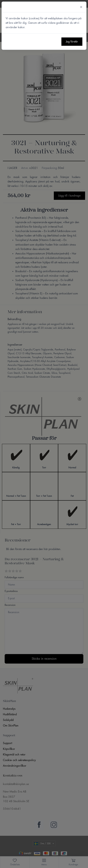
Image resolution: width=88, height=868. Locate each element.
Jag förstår (72, 42)
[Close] (81, 7)
